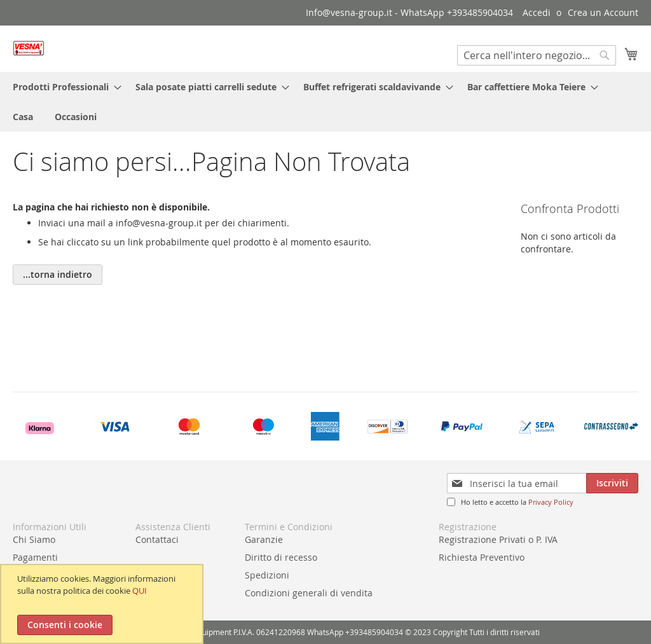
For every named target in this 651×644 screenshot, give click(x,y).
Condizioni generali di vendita (309, 593)
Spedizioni (267, 575)
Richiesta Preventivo (482, 557)
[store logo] (29, 48)
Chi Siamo (34, 539)
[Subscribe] (612, 483)
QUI (140, 591)
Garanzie (264, 539)
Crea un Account (603, 12)
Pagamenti (35, 557)
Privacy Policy (551, 502)
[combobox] (537, 55)
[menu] (325, 102)
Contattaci (157, 539)
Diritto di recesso (281, 557)
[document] (103, 604)
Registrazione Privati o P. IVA (498, 539)
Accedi (537, 12)
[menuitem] (63, 87)
